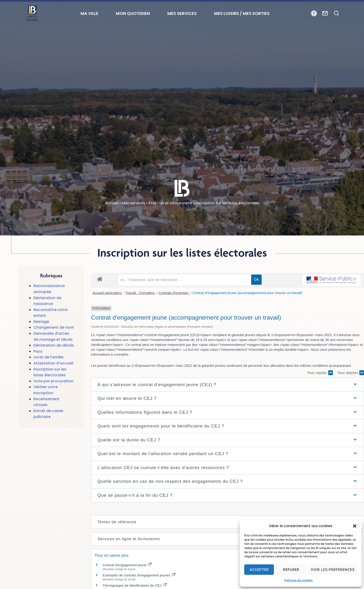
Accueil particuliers (108, 293)
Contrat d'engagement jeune (127, 565)
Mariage (41, 322)
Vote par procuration (53, 381)
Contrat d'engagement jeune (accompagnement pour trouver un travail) (247, 293)
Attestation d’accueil (53, 363)
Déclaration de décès (54, 345)
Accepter (259, 570)
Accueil (112, 203)
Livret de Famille (48, 357)
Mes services (133, 203)
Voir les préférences (333, 570)
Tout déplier (351, 373)
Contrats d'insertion (174, 293)
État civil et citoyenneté (170, 203)
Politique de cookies (298, 580)
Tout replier (320, 373)
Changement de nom (54, 327)
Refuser (291, 570)
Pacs (38, 351)
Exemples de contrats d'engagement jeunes (139, 575)
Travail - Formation (141, 293)
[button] (355, 526)
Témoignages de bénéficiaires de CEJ (135, 585)
